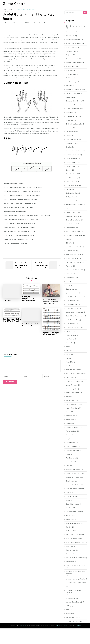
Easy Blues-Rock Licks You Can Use (76, 208)
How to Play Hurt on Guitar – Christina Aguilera (20, 228)
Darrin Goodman (71, 176)
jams (68, 349)
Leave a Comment (40, 23)
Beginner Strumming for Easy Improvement (51, 334)
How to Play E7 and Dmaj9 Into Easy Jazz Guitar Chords (22, 220)
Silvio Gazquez (71, 501)
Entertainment (71, 230)
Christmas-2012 (71, 145)
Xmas (68, 620)
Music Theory (71, 420)
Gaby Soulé (70, 276)
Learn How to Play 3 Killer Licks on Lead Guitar (20, 232)
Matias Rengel (71, 393)
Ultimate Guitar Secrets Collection (74, 602)
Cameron (69, 130)
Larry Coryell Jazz (72, 382)
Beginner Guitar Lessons (74, 92)
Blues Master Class (72, 118)
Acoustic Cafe (71, 38)
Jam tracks (69, 345)
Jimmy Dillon (70, 364)
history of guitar (71, 337)
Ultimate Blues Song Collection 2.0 (77, 594)
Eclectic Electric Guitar (74, 222)
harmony (69, 334)
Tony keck (69, 560)
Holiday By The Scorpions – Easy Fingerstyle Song (29, 299)
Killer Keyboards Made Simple (76, 376)
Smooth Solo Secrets (73, 508)
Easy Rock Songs (72, 215)
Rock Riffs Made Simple (74, 474)
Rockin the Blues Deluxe (74, 478)
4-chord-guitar (71, 34)
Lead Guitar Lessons (73, 385)
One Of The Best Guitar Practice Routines (31, 325)
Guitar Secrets (71, 326)
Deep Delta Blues (72, 184)
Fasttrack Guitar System (74, 257)
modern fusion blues (73, 412)
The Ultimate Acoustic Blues (76, 547)
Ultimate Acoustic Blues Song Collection (76, 580)
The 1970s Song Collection (75, 539)
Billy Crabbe (70, 99)
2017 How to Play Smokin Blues (75, 27)
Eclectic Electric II (72, 226)
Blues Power (70, 122)
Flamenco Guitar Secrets (74, 264)
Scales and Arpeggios (73, 481)
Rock (68, 470)
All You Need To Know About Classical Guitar (19, 236)
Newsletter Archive (73, 431)
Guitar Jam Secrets (72, 310)
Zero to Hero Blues (72, 628)
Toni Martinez (71, 556)
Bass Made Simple (72, 84)
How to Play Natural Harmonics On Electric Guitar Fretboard (50, 302)
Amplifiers (69, 72)
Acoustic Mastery (72, 49)
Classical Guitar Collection (75, 153)
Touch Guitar (70, 570)
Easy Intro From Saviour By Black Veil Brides (18, 207)
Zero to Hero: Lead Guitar (75, 632)
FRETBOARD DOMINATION (75, 272)
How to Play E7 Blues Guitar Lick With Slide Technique (22, 195)
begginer (69, 88)
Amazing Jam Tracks (73, 61)
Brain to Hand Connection (74, 126)
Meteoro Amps (71, 405)
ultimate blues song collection (76, 587)
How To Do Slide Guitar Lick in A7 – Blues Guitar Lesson (23, 191)
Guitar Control (15, 4)
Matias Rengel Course (73, 397)
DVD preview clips (72, 195)
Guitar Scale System (73, 322)
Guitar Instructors (72, 307)
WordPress (78, 636)
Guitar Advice (71, 291)
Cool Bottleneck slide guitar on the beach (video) (20, 203)
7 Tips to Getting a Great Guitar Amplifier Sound (20, 224)
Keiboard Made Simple (74, 372)
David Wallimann (72, 180)
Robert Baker (70, 466)
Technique (6, 11)
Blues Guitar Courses (73, 107)
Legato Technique (72, 389)
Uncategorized (71, 609)
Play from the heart (73, 443)
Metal (68, 401)
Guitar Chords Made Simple (75, 299)
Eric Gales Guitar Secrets (74, 249)
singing (68, 504)
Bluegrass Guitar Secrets (74, 103)
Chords (68, 138)
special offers (70, 524)
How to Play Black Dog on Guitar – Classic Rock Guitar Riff (23, 187)
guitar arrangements (73, 295)
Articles (69, 80)
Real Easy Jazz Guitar (73, 455)
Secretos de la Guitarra (74, 489)
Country (69, 172)
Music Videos (70, 424)
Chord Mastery (71, 134)
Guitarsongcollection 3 (74, 330)
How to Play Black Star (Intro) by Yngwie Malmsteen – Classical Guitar (28, 215)
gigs (67, 284)
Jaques (68, 357)
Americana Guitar (72, 68)
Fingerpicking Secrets (73, 261)
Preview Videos (71, 447)
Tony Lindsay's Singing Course (76, 564)
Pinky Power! (8, 300)
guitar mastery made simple (75, 314)
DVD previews (71, 199)
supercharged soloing (73, 527)
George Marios (71, 280)
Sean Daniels (70, 485)
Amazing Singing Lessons (74, 65)
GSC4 (68, 287)
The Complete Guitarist (74, 543)
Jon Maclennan (71, 368)
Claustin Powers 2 (72, 168)
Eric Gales (69, 245)
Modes (68, 416)
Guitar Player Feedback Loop (76, 318)
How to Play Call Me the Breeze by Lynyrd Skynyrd (21, 199)
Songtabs (69, 512)
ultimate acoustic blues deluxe (76, 574)
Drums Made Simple (73, 187)
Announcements (71, 76)
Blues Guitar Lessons (73, 111)
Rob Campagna (71, 462)
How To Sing (70, 341)
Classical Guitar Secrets (74, 157)
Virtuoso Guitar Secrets (74, 613)
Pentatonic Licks (71, 435)
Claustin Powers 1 (72, 164)
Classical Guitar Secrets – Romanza (16, 244)
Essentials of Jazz (72, 253)
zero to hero (70, 624)
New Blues (70, 428)
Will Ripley (70, 617)
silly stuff (69, 497)
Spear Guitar (70, 520)
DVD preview (70, 191)
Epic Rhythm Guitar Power (75, 238)
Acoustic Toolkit (71, 53)
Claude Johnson (71, 161)
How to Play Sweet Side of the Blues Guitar (19, 240)
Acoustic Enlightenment (74, 42)
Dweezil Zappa (71, 203)
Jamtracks (69, 353)
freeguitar (69, 268)
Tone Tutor (70, 552)
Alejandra (69, 57)
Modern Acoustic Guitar (74, 408)
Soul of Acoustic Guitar (74, 516)
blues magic (70, 115)
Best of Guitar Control (73, 95)
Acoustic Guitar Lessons (74, 45)
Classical (69, 149)
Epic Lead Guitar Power (74, 234)
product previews (72, 451)
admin (5, 23)
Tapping (69, 531)
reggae (68, 458)
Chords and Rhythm (73, 141)
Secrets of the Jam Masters (75, 493)
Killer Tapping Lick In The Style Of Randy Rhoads (11, 321)
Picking (68, 439)
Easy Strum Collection (73, 218)
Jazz (67, 360)
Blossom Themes (62, 636)
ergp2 (68, 241)
